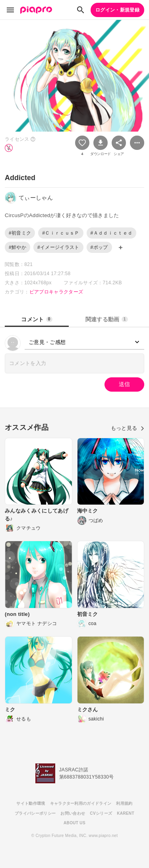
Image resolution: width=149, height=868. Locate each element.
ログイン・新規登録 (117, 10)
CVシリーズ (101, 813)
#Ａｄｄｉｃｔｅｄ (112, 233)
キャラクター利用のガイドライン (81, 803)
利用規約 (124, 803)
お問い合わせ (73, 813)
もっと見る (128, 428)
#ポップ (99, 247)
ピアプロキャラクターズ (56, 292)
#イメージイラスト (58, 247)
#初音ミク (20, 233)
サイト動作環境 (31, 803)
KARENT (126, 813)
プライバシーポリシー (35, 813)
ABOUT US (74, 823)
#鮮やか (17, 247)
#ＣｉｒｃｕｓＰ (61, 233)
